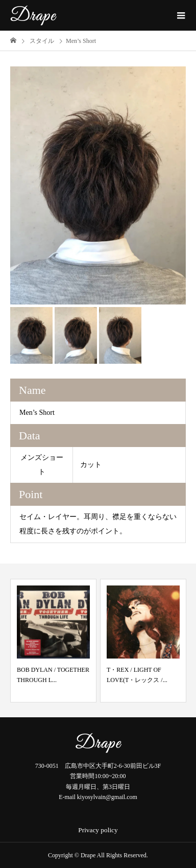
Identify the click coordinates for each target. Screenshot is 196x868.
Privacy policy (98, 830)
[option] (98, 185)
